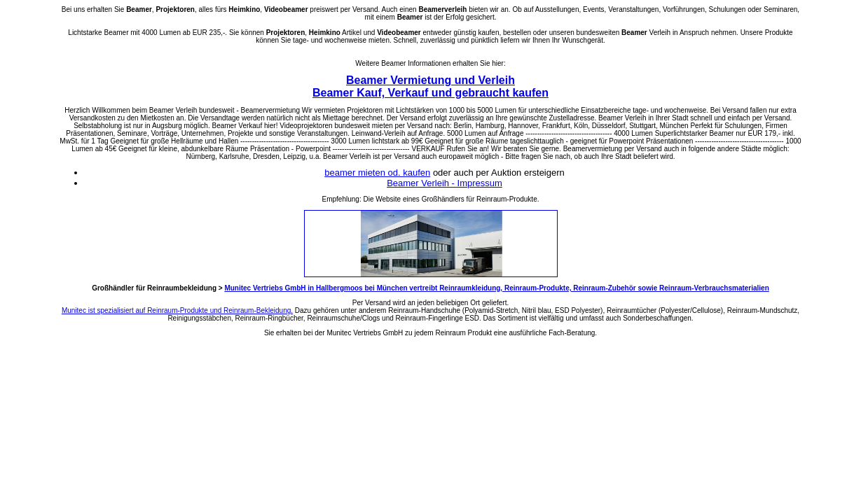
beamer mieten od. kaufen (377, 173)
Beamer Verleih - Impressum (445, 183)
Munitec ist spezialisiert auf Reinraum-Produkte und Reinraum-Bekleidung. (177, 310)
